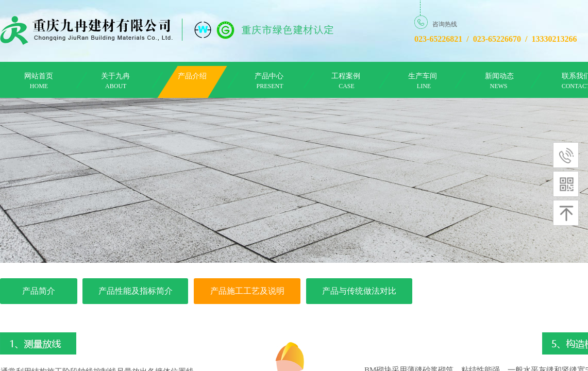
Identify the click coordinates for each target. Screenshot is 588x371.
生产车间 (423, 76)
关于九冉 (115, 76)
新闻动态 (499, 76)
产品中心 (269, 76)
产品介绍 (192, 76)
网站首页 (39, 76)
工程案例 (346, 76)
